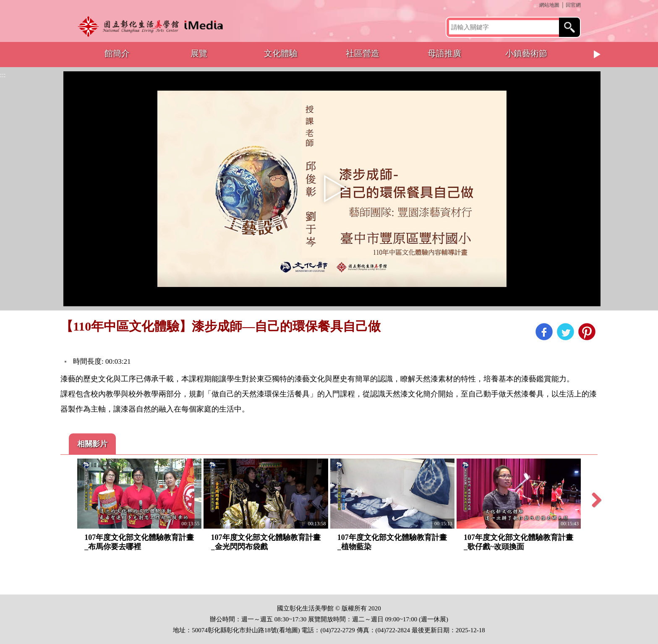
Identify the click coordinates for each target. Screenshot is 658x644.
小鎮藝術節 (526, 53)
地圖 (292, 630)
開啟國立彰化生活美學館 (153, 26)
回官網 (573, 5)
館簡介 (117, 53)
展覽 (199, 53)
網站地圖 (549, 5)
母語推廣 (444, 53)
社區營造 (363, 53)
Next (598, 55)
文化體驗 (281, 53)
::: (536, 5)
